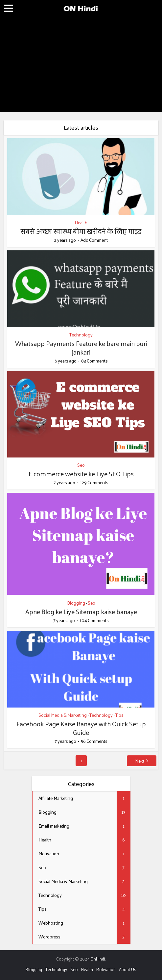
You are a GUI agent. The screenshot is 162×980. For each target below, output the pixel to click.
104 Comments (94, 620)
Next (140, 761)
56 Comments (94, 741)
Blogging (76, 603)
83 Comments (94, 361)
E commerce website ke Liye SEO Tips (81, 474)
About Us (128, 969)
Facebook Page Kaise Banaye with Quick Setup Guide (81, 728)
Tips (119, 715)
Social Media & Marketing (63, 715)
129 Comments (94, 483)
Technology (81, 335)
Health (81, 222)
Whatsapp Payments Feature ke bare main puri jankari (81, 348)
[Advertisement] (81, 66)
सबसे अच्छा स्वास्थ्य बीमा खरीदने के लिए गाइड (81, 231)
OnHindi (98, 959)
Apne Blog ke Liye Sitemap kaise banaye (81, 612)
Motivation (106, 969)
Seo (81, 465)
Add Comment (94, 240)
